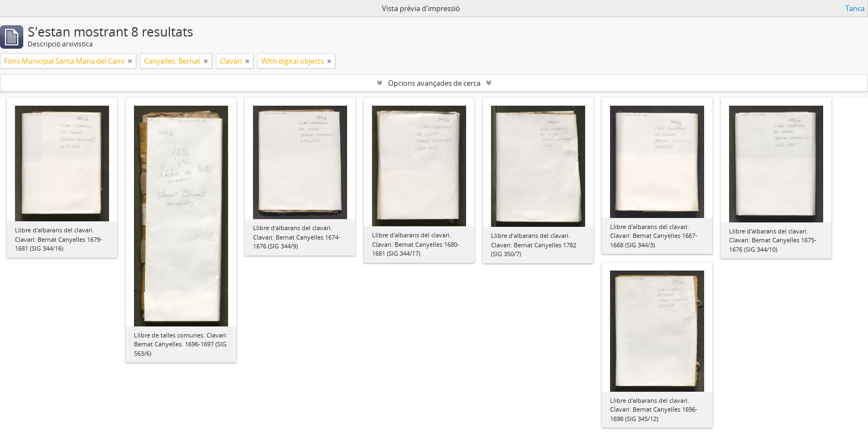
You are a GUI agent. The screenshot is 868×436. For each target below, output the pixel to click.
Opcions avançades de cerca (434, 83)
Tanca (855, 8)
